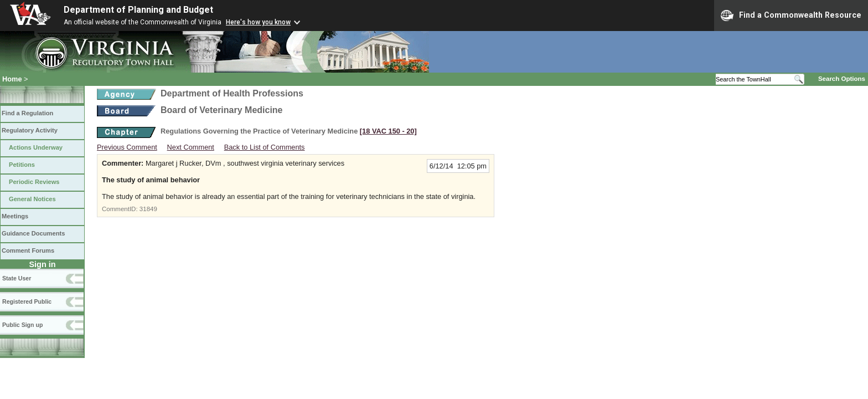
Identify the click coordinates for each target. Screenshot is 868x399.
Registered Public (27, 301)
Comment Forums (28, 250)
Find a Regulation (27, 113)
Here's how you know (258, 22)
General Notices (32, 199)
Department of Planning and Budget (138, 10)
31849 (148, 209)
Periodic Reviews (34, 182)
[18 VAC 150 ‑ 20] (388, 131)
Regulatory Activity (30, 130)
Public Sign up (22, 325)
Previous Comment (127, 147)
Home (12, 79)
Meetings (15, 216)
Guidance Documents (33, 233)
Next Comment (191, 147)
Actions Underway (36, 147)
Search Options (842, 79)
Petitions (22, 165)
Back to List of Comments (265, 147)
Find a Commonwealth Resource (791, 16)
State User (17, 278)
